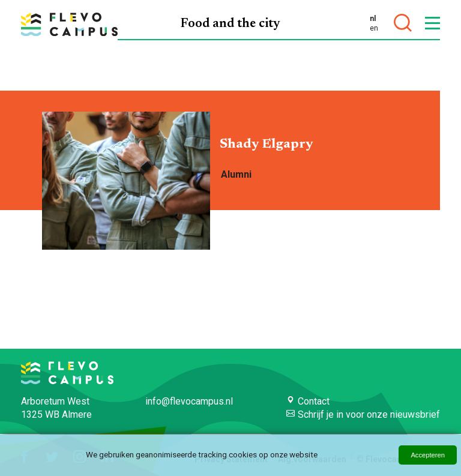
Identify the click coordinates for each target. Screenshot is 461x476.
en (374, 28)
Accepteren (428, 455)
